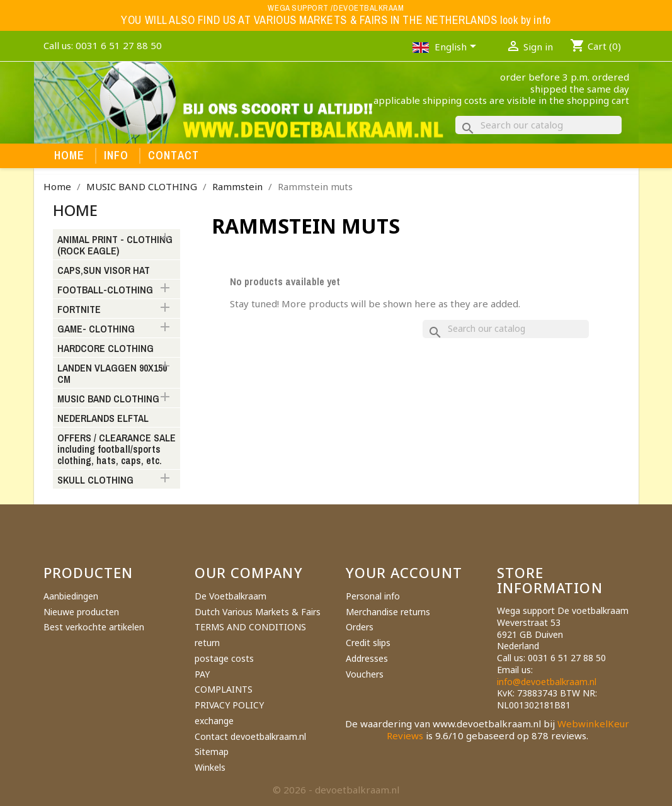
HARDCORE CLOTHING (105, 349)
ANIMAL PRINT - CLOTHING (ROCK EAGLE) (115, 246)
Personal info (373, 596)
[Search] (538, 125)
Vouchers (365, 674)
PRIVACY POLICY (229, 705)
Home (70, 156)
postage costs (224, 658)
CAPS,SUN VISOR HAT (104, 271)
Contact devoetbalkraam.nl (250, 736)
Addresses (367, 658)
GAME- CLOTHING (96, 329)
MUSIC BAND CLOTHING (108, 399)
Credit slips (368, 643)
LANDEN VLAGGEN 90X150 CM (112, 374)
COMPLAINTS (224, 689)
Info (117, 156)
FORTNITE (79, 310)
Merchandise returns (388, 612)
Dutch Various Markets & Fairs (258, 612)
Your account (404, 572)
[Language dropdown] (458, 48)
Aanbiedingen (71, 596)
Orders (360, 627)
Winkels (210, 767)
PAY (202, 674)
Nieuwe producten (81, 612)
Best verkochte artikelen (94, 627)
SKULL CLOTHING (95, 480)
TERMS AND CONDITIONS (250, 627)
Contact (174, 156)
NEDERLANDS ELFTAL (103, 419)
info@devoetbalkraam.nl (547, 682)
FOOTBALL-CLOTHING (105, 290)
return (207, 643)
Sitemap (212, 752)
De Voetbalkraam (231, 596)
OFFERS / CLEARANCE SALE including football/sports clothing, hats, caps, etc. (117, 450)
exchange (214, 721)
